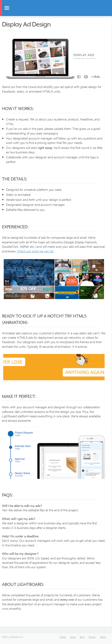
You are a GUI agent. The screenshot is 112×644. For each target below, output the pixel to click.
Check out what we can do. (35, 251)
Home (63, 637)
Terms (103, 637)
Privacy (92, 637)
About (73, 637)
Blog (82, 637)
